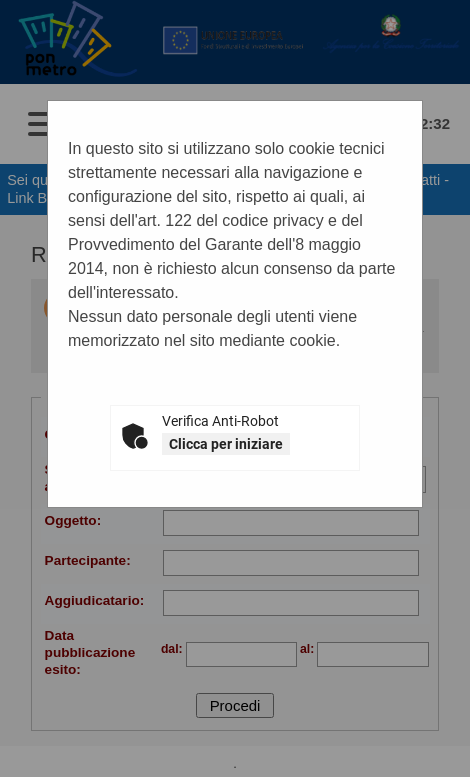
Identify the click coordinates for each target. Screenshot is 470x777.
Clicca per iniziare (226, 444)
